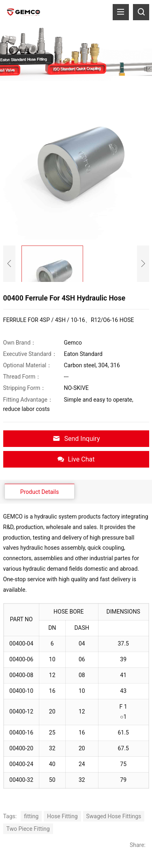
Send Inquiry (76, 439)
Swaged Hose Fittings (114, 816)
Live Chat (76, 459)
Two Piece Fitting (28, 829)
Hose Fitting (62, 816)
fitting (31, 816)
